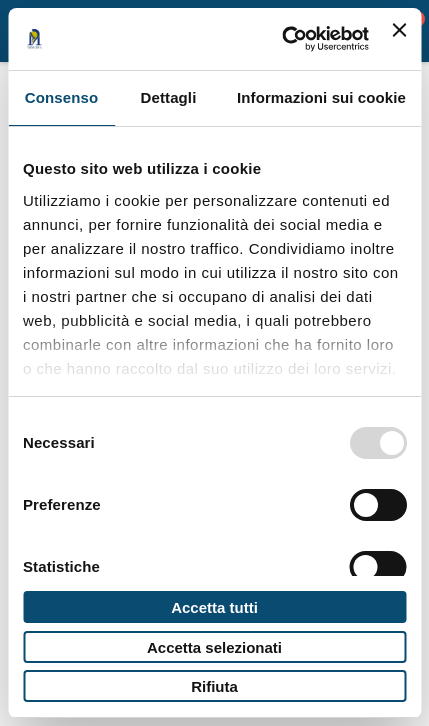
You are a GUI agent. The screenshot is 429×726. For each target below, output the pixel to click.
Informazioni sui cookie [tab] (321, 97)
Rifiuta (214, 686)
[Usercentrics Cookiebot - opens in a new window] (282, 39)
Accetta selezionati (214, 647)
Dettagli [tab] (169, 97)
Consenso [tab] (61, 97)
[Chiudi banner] (399, 39)
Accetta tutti (214, 607)
